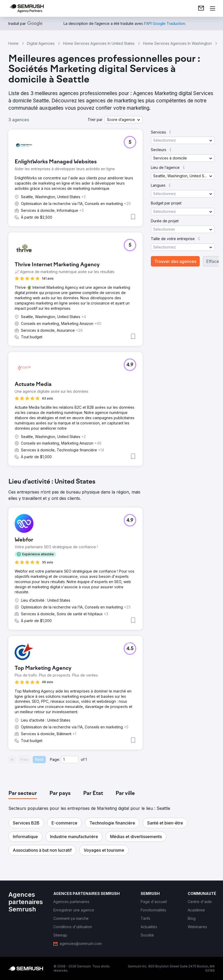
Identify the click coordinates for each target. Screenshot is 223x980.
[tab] (23, 794)
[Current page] (70, 760)
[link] (201, 8)
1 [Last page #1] (86, 759)
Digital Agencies (41, 43)
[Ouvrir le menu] (213, 8)
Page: (55, 759)
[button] (124, 120)
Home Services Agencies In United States (99, 43)
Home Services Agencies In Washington (177, 43)
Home (13, 43)
